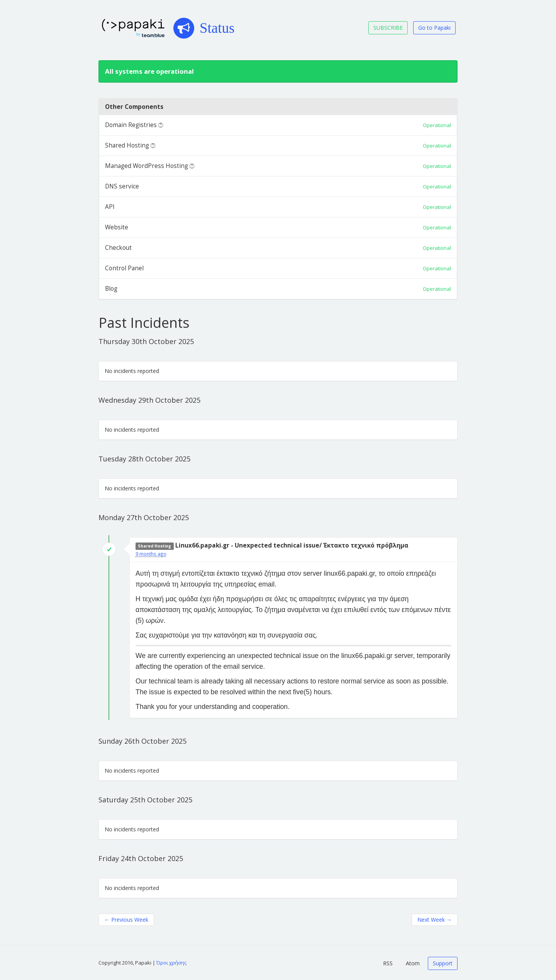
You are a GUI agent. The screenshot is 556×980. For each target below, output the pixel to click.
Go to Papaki (434, 28)
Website (117, 227)
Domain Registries (131, 125)
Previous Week (126, 920)
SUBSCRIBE (388, 28)
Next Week (435, 920)
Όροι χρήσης (171, 963)
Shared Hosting (127, 145)
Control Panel (124, 268)
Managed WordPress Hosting (147, 166)
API (110, 207)
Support (443, 963)
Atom (413, 963)
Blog (111, 289)
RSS (388, 963)
